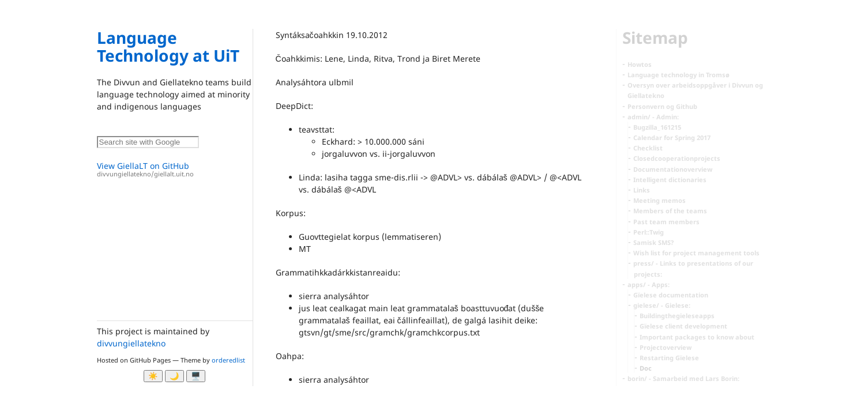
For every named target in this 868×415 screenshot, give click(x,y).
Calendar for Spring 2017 (672, 137)
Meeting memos (660, 200)
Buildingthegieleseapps (677, 316)
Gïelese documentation (671, 295)
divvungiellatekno (131, 343)
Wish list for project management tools (696, 253)
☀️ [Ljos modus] (153, 376)
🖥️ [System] (196, 376)
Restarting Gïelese (669, 358)
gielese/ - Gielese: (662, 305)
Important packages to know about (697, 337)
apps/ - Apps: (649, 284)
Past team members (666, 222)
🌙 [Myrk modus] (174, 376)
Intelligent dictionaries (670, 180)
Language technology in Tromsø (679, 75)
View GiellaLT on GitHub (175, 170)
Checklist (648, 148)
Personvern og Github (662, 106)
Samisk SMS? (653, 242)
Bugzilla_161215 (657, 127)
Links (642, 190)
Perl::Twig (649, 232)
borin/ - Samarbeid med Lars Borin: (683, 378)
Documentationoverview (673, 169)
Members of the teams (670, 211)
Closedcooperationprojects (677, 158)
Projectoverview (666, 347)
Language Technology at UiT (168, 46)
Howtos (640, 64)
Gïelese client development (683, 326)
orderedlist (228, 360)
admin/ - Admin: (653, 117)
